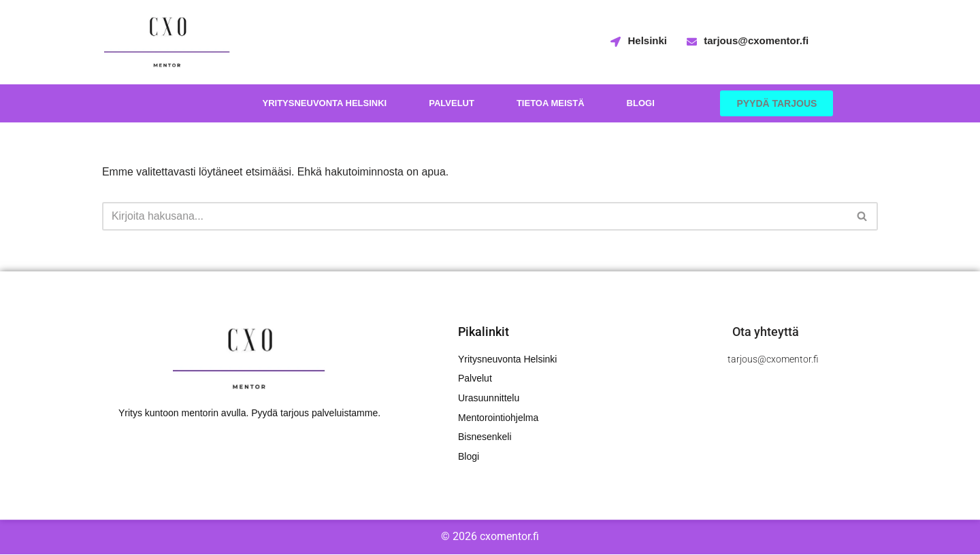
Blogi (641, 103)
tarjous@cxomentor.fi (756, 40)
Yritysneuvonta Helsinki (324, 103)
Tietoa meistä (551, 103)
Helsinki (647, 40)
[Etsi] (475, 216)
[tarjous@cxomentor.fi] (692, 43)
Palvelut (452, 103)
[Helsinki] (616, 43)
